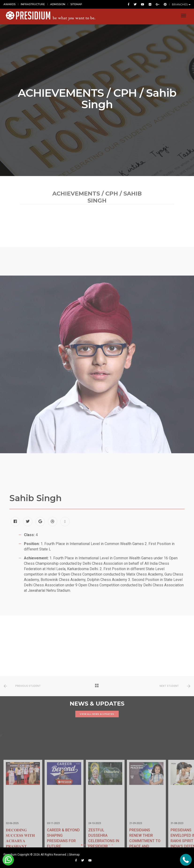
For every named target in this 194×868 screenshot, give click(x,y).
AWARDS (10, 4)
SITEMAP (76, 4)
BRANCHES (181, 4)
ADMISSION (58, 4)
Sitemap (74, 855)
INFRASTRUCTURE (33, 4)
